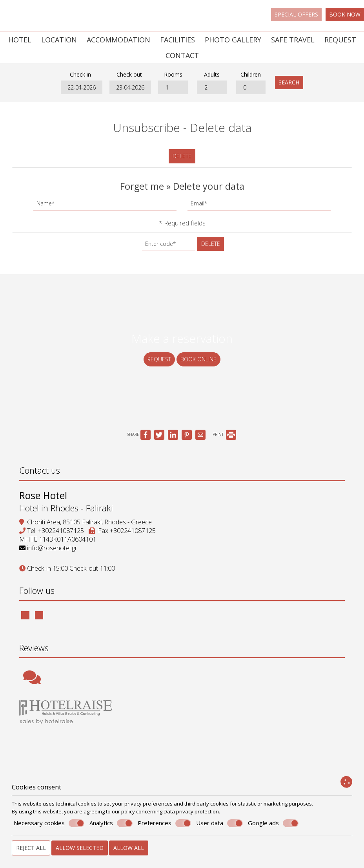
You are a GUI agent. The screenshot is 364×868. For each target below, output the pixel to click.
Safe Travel (293, 40)
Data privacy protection (191, 811)
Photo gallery (233, 40)
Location (59, 40)
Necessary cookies (49, 823)
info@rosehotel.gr (53, 551)
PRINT (224, 436)
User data (219, 823)
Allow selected (80, 848)
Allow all (129, 848)
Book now (345, 14)
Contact (182, 55)
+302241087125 (61, 533)
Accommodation (118, 40)
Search (290, 83)
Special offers (296, 14)
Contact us (40, 472)
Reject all (31, 848)
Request (340, 40)
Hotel (20, 40)
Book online (198, 360)
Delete (182, 157)
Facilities (177, 40)
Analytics (111, 823)
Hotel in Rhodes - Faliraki (66, 511)
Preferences (164, 823)
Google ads (273, 823)
